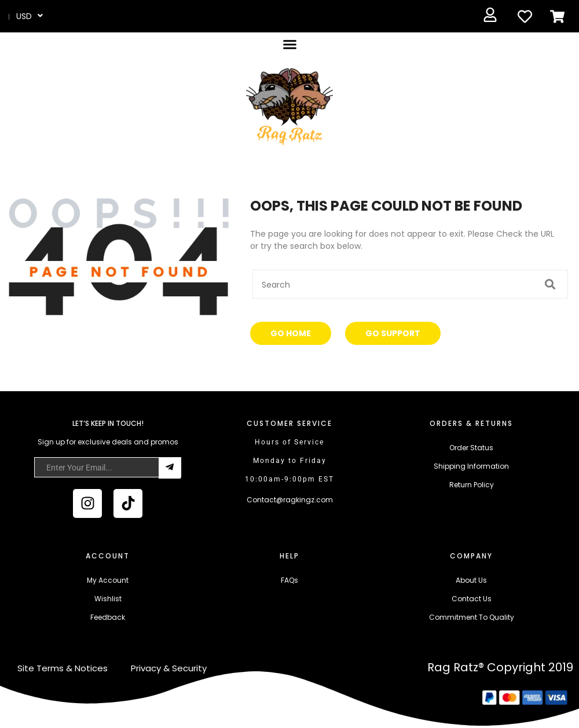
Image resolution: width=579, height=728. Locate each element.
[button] (289, 45)
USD (24, 16)
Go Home (291, 333)
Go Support (393, 333)
